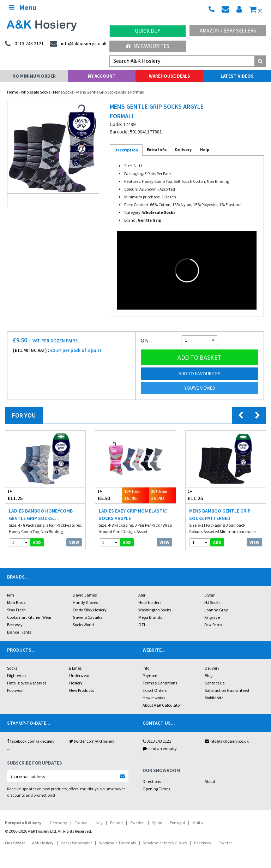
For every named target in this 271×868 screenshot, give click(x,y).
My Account (102, 76)
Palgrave (212, 617)
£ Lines (75, 668)
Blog (209, 675)
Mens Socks (63, 92)
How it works (154, 698)
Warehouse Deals (170, 76)
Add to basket (200, 357)
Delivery (212, 668)
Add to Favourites (200, 373)
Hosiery (76, 683)
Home (13, 92)
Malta (198, 823)
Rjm (11, 595)
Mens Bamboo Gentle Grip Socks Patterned (220, 514)
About (210, 781)
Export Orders (155, 690)
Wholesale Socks (35, 92)
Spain (157, 823)
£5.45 (135, 495)
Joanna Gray (216, 610)
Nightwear (17, 675)
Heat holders (150, 602)
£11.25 (25, 495)
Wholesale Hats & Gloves (165, 843)
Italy (99, 823)
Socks (12, 668)
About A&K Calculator (162, 705)
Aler (142, 595)
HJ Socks (212, 602)
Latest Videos (237, 76)
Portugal (177, 823)
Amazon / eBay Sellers (228, 31)
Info (146, 668)
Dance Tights (19, 632)
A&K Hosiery (43, 843)
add (37, 542)
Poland (116, 823)
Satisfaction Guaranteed (227, 690)
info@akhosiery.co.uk (227, 741)
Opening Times (156, 789)
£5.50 (109, 495)
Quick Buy (147, 31)
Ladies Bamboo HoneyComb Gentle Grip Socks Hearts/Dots (41, 515)
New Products (82, 690)
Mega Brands (150, 617)
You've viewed (200, 388)
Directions (152, 781)
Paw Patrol (213, 625)
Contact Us (215, 683)
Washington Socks (155, 610)
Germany (58, 823)
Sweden (137, 823)
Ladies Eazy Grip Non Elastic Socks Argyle (133, 514)
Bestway (15, 625)
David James (85, 595)
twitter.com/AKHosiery (92, 741)
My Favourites (148, 46)
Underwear (79, 675)
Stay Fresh (16, 610)
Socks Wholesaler (76, 843)
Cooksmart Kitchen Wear (29, 617)
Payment (151, 675)
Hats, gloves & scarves (27, 683)
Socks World (83, 625)
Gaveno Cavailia (88, 617)
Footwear (16, 690)
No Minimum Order (34, 76)
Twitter (225, 843)
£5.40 (162, 495)
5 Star (209, 595)
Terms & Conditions (160, 683)
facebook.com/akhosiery (31, 741)
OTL (142, 625)
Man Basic (16, 602)
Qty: (145, 340)
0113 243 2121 (157, 741)
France (81, 823)
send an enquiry (160, 749)
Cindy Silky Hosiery (90, 610)
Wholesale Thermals (118, 843)
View (74, 542)
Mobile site (214, 698)
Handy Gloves (85, 602)
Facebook (203, 843)
